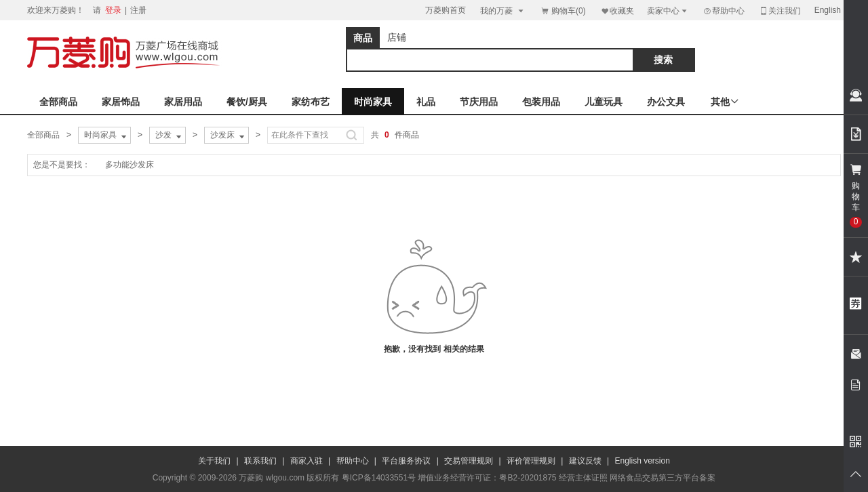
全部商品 (58, 102)
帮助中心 (724, 11)
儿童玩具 (604, 102)
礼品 (426, 102)
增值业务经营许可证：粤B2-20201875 (487, 478)
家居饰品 (121, 102)
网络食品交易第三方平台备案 (663, 478)
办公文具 (666, 102)
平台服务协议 (406, 461)
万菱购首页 (446, 10)
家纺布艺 (311, 102)
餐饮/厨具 (247, 102)
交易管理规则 (469, 461)
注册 (138, 10)
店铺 (397, 37)
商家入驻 (307, 461)
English (828, 10)
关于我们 (214, 461)
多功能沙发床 (130, 165)
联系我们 (260, 461)
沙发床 (229, 136)
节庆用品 (479, 102)
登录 (113, 10)
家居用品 (183, 102)
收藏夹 (617, 11)
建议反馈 (585, 461)
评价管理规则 (531, 461)
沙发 (170, 136)
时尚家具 (373, 102)
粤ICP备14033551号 (379, 478)
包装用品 (541, 102)
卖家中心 (668, 11)
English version (643, 461)
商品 (363, 38)
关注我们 (780, 11)
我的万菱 (503, 11)
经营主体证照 (583, 478)
